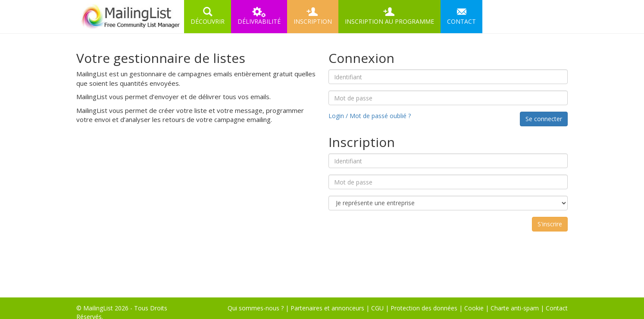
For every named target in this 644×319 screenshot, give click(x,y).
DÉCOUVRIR (208, 16)
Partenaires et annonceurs (327, 308)
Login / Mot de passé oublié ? (370, 116)
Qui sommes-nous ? (256, 308)
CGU (377, 308)
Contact (557, 308)
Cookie (474, 308)
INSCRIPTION (313, 16)
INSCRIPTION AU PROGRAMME (389, 16)
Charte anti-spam (515, 308)
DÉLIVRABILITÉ (259, 16)
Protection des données (424, 308)
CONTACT (461, 16)
